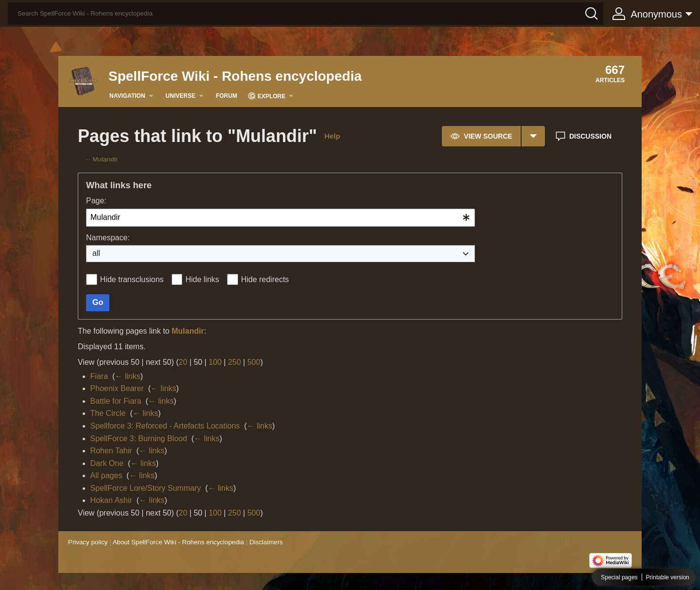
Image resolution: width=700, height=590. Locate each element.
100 (215, 362)
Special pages (619, 577)
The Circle (108, 413)
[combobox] (280, 218)
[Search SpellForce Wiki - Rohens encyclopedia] (306, 14)
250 (235, 362)
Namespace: (108, 238)
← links (127, 376)
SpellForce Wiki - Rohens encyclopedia (235, 76)
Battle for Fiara (116, 401)
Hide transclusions (132, 279)
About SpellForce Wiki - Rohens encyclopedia (178, 542)
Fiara (99, 376)
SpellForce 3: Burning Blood (139, 438)
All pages (106, 475)
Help (332, 136)
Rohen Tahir (111, 451)
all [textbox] (96, 253)
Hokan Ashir (111, 500)
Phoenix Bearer (117, 388)
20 (183, 362)
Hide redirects (265, 279)
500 (254, 362)
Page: (96, 201)
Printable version (668, 577)
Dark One (107, 463)
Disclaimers (266, 542)
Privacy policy (88, 542)
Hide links (202, 279)
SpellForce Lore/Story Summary (146, 488)
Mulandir (105, 159)
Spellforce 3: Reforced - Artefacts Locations (165, 426)
